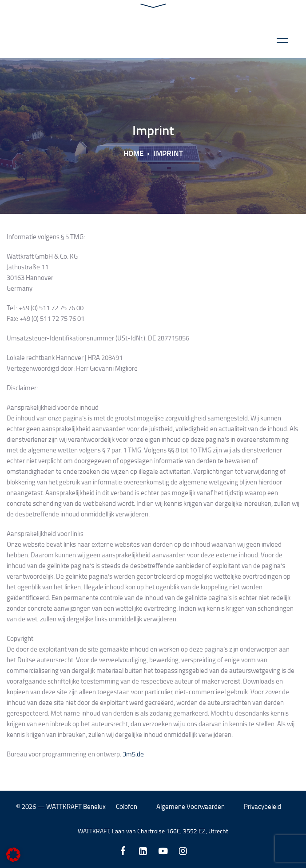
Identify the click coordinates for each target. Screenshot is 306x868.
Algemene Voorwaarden (191, 806)
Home (133, 153)
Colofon (127, 806)
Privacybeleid (262, 806)
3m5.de (133, 754)
